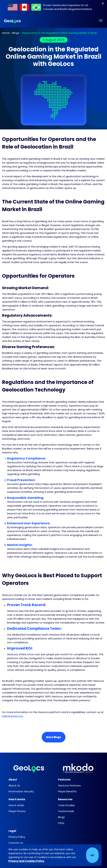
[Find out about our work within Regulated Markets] (53, 7)
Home (6, 33)
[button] (101, 21)
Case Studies (66, 805)
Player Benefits (67, 791)
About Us (14, 785)
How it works (16, 805)
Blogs (16, 33)
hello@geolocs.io (13, 716)
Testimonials (66, 811)
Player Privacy (17, 811)
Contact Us (16, 843)
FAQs (61, 823)
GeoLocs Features (69, 785)
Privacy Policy (17, 837)
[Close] (103, 3)
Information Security (21, 791)
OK (92, 855)
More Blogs (54, 737)
